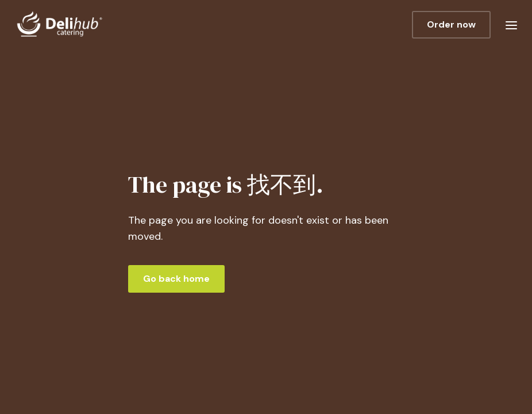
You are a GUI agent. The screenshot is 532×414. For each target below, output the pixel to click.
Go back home (176, 279)
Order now (451, 24)
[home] (126, 25)
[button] (511, 25)
